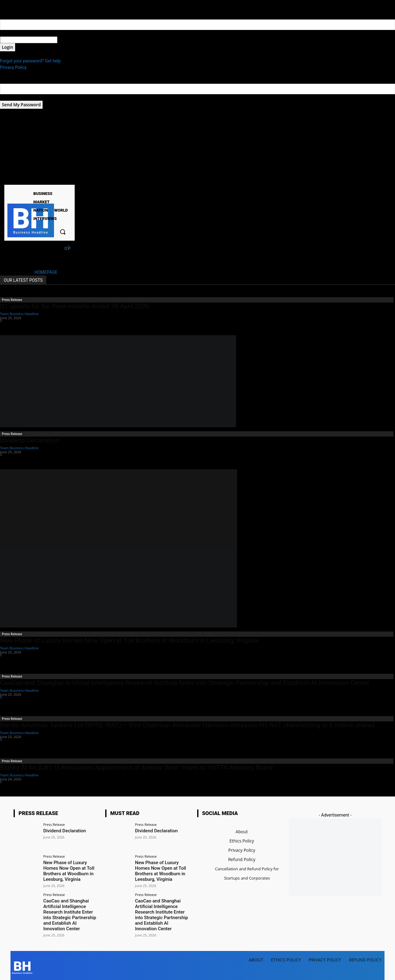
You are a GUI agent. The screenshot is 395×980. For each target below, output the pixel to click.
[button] (63, 232)
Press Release (12, 300)
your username (14, 33)
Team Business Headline (19, 314)
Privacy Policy (13, 67)
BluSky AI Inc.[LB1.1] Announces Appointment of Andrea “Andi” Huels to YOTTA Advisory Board (136, 767)
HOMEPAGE (46, 272)
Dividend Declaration (30, 440)
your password (71, 40)
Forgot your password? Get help (30, 61)
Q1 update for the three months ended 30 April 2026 (75, 306)
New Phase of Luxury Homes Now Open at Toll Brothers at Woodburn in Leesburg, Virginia (129, 640)
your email (10, 97)
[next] (69, 248)
